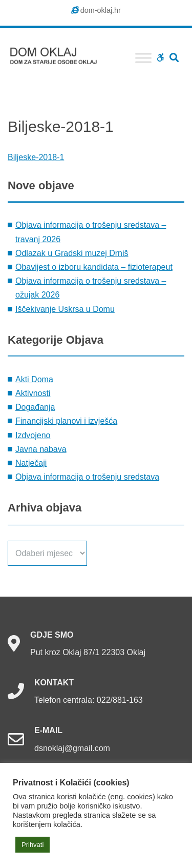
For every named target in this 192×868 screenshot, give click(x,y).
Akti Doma (34, 379)
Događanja (35, 407)
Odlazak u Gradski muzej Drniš (72, 253)
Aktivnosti (33, 393)
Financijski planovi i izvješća (66, 421)
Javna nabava (41, 449)
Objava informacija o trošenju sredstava (87, 477)
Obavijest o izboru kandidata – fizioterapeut (94, 267)
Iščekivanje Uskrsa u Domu (65, 309)
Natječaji (31, 463)
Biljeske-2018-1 (36, 157)
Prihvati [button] (33, 845)
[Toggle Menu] (143, 58)
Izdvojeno (33, 435)
